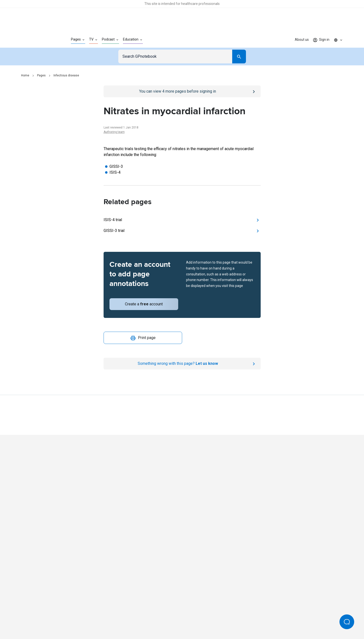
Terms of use (155, 619)
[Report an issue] (182, 364)
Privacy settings (234, 619)
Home (25, 75)
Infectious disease (66, 75)
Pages (41, 75)
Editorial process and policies (194, 619)
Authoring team (114, 132)
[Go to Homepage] (38, 40)
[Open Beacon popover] (347, 622)
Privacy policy (128, 619)
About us (302, 40)
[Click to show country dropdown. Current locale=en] (338, 40)
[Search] (239, 57)
